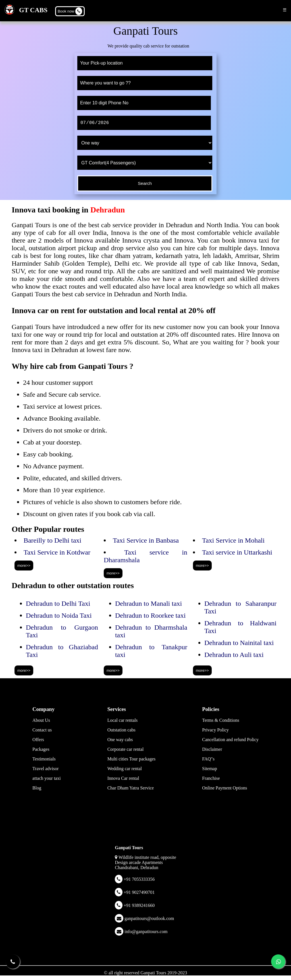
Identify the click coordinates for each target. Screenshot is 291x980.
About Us (41, 720)
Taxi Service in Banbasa (146, 540)
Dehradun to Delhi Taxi (58, 603)
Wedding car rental (125, 769)
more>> (24, 566)
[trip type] (145, 143)
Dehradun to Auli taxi (234, 655)
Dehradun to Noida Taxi (59, 615)
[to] (145, 83)
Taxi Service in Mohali (233, 540)
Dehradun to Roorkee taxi (150, 615)
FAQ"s (208, 759)
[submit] (145, 183)
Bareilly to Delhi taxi (52, 540)
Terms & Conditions (221, 720)
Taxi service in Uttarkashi (237, 552)
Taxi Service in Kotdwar (57, 552)
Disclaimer (212, 749)
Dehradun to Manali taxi (148, 603)
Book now (70, 11)
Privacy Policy (215, 730)
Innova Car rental (123, 778)
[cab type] (145, 163)
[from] (145, 63)
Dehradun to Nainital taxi (239, 643)
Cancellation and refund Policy (230, 740)
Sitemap (209, 769)
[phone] (144, 103)
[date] (144, 123)
